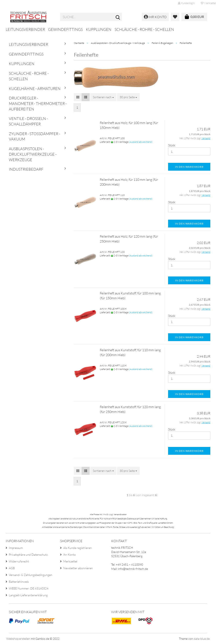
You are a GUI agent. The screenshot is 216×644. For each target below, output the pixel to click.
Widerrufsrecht (19, 561)
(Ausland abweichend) (141, 142)
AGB (12, 568)
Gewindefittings (65, 29)
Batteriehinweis (19, 582)
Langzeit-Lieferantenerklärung (28, 595)
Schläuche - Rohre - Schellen (144, 29)
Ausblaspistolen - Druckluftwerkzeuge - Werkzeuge (33, 154)
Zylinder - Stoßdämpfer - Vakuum (34, 136)
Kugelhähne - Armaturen (35, 88)
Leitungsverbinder (25, 29)
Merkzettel (70, 561)
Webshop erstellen (18, 639)
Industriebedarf (26, 169)
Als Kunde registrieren (78, 548)
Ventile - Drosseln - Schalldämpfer (28, 121)
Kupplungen (99, 29)
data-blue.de (202, 639)
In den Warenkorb (189, 167)
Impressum (16, 548)
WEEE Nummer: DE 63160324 (29, 588)
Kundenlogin (186, 3)
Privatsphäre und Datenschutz (28, 555)
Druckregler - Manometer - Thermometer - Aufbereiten (38, 103)
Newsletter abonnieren (78, 568)
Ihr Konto (70, 555)
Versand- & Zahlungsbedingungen (31, 575)
